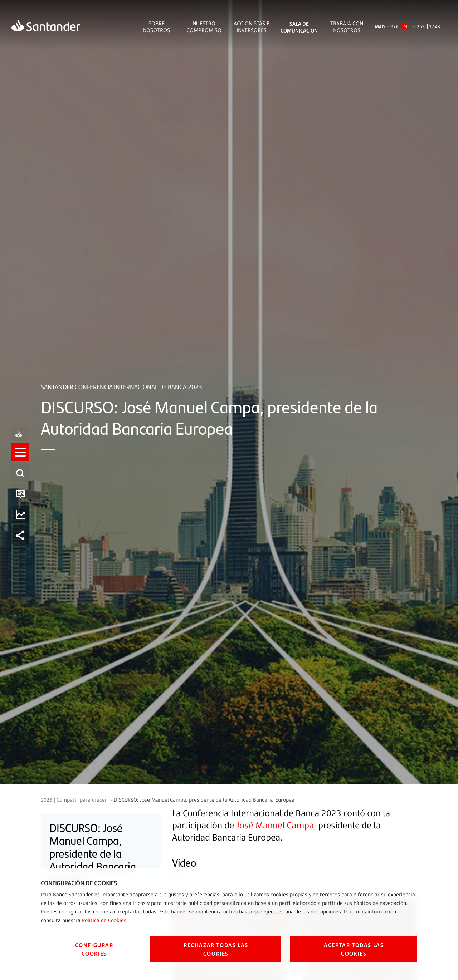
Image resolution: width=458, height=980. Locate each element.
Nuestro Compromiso (204, 27)
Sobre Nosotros (156, 27)
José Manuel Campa (275, 825)
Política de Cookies (104, 920)
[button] (20, 459)
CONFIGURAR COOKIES (94, 949)
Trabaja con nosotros (347, 27)
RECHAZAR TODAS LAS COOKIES (216, 949)
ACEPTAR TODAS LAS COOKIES (354, 949)
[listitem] (20, 459)
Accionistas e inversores (252, 27)
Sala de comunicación (299, 27)
